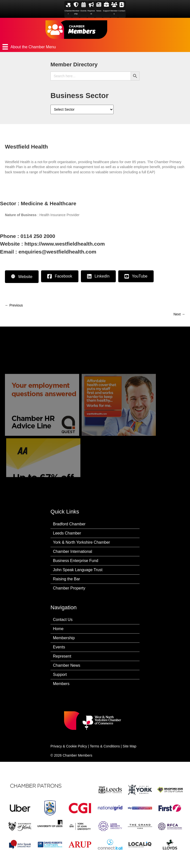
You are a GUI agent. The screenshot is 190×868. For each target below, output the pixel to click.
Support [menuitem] (60, 675)
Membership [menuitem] (64, 638)
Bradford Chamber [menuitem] (69, 524)
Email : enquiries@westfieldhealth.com (48, 252)
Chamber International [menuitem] (72, 551)
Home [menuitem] (58, 629)
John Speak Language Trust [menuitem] (78, 570)
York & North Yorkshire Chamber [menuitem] (82, 542)
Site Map (130, 746)
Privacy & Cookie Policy (69, 746)
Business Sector (80, 95)
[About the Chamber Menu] (95, 47)
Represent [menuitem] (62, 656)
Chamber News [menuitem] (67, 665)
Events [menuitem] (59, 647)
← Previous (14, 305)
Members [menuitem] (61, 684)
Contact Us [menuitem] (63, 620)
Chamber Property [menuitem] (69, 588)
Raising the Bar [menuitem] (66, 579)
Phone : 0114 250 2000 (28, 236)
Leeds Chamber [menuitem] (67, 533)
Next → (179, 314)
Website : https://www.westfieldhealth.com (52, 244)
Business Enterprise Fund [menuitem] (76, 561)
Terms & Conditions (105, 746)
